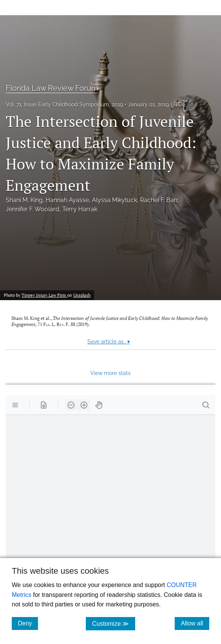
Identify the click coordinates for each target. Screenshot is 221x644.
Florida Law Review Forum (52, 88)
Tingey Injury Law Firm (44, 295)
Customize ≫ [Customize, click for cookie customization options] (113, 623)
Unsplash (82, 295)
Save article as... (109, 342)
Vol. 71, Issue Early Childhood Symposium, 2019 (64, 104)
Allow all (195, 623)
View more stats (110, 373)
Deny (28, 623)
